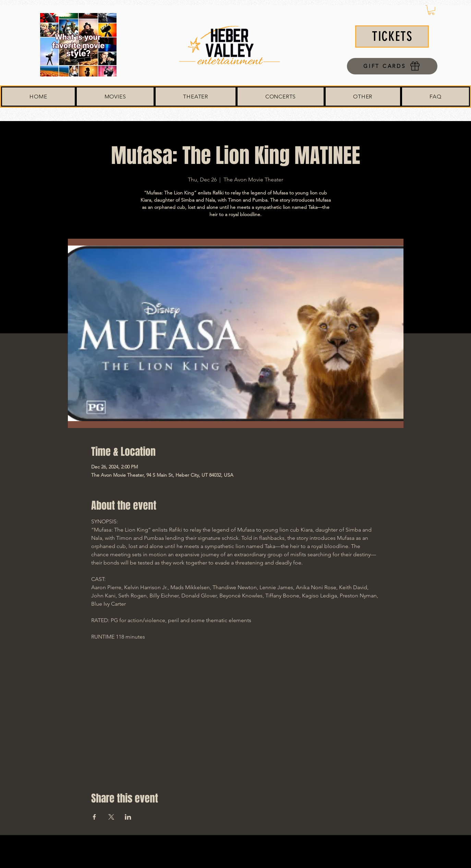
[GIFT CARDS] (392, 66)
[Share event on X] (111, 817)
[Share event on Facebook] (94, 817)
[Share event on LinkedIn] (128, 817)
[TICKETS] (392, 37)
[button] (431, 10)
